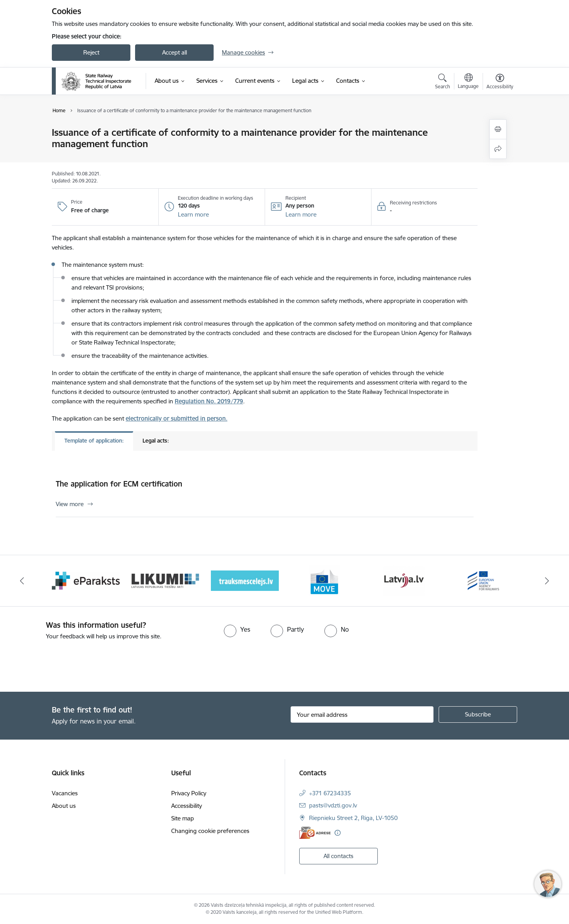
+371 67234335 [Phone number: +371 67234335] (330, 793)
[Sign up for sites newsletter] (478, 714)
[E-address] (315, 833)
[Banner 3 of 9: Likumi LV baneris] (166, 580)
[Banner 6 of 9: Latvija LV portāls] (404, 580)
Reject (91, 52)
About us (64, 806)
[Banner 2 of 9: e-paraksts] (86, 580)
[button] (193, 215)
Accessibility (187, 806)
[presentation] (66, 663)
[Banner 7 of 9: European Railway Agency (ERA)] (483, 580)
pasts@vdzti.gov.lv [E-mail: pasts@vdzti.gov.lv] (333, 805)
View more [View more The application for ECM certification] (70, 504)
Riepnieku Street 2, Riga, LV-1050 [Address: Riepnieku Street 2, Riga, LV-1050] (353, 818)
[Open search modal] (443, 82)
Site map (183, 818)
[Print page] (498, 129)
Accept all (175, 52)
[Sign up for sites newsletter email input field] (362, 714)
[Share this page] (498, 149)
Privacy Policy (189, 793)
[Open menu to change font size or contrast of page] (500, 82)
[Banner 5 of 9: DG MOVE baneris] (324, 580)
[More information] (338, 833)
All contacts (338, 856)
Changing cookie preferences (210, 831)
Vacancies (65, 793)
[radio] (237, 629)
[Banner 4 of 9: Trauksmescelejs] (245, 580)
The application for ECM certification (119, 484)
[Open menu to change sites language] (468, 82)
